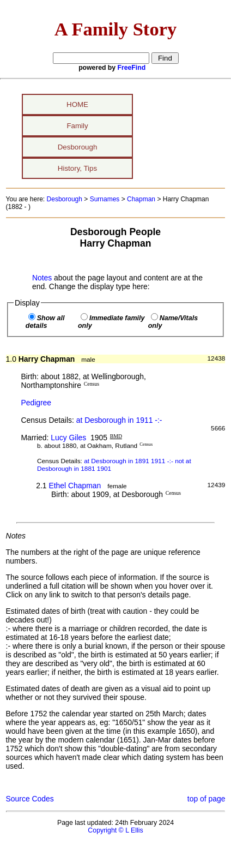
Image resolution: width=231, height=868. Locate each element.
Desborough (78, 147)
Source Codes (30, 799)
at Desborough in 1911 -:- (119, 420)
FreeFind (132, 68)
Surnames (105, 199)
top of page (206, 799)
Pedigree (36, 403)
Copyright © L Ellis (115, 830)
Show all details (45, 322)
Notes (42, 278)
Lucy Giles (68, 438)
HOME (77, 104)
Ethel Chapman (75, 486)
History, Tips (77, 168)
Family (77, 126)
